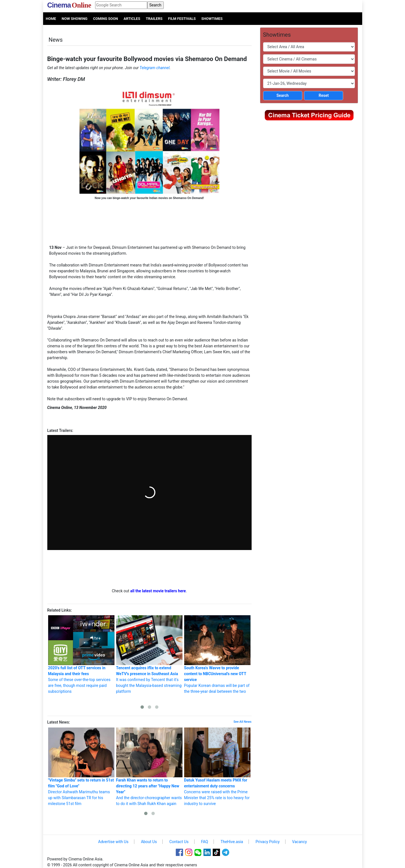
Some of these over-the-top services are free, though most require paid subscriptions (81, 654)
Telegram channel (155, 68)
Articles (132, 19)
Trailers (154, 19)
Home (51, 19)
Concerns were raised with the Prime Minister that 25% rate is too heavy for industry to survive (217, 767)
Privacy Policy (268, 842)
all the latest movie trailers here (158, 591)
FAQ (204, 842)
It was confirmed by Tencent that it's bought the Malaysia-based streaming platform (149, 654)
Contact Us (179, 842)
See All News (242, 722)
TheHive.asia (232, 842)
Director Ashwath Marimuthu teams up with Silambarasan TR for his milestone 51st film (81, 767)
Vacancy (300, 842)
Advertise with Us (113, 842)
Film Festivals (182, 19)
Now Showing (74, 19)
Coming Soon (105, 19)
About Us (149, 842)
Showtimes (212, 19)
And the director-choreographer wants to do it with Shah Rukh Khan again (149, 767)
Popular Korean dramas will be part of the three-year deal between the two (217, 654)
